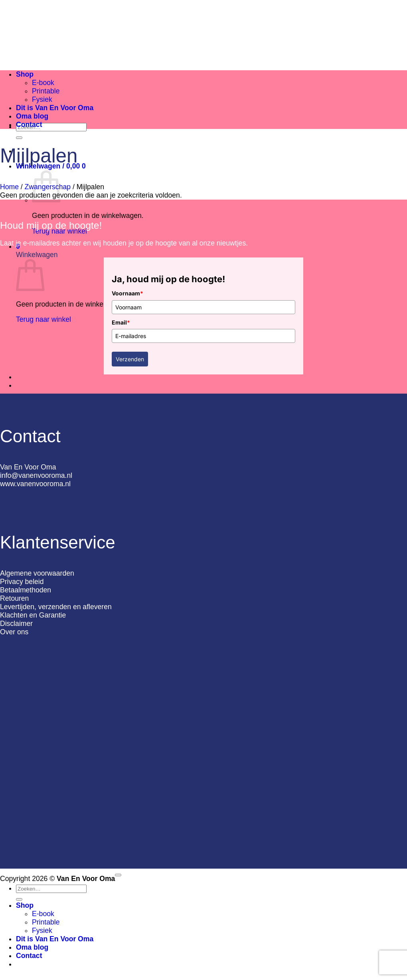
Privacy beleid (22, 582)
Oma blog (32, 116)
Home (9, 187)
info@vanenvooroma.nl (36, 475)
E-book (43, 83)
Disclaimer (16, 624)
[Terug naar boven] (118, 875)
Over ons (14, 632)
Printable (46, 91)
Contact (29, 125)
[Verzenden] (19, 138)
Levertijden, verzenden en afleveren (56, 607)
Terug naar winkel (43, 319)
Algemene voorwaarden (37, 573)
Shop (25, 74)
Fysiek (42, 99)
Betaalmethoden (26, 590)
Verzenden (130, 359)
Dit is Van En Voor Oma (55, 108)
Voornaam (127, 293)
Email (121, 322)
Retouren (14, 598)
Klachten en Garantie (33, 615)
